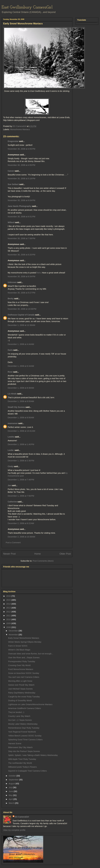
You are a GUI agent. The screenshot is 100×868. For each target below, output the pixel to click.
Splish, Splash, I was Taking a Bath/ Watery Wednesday (33, 755)
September (14, 780)
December (14, 631)
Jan (9, 485)
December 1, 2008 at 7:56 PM (21, 496)
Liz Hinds (12, 394)
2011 (9, 616)
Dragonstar (13, 141)
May (11, 795)
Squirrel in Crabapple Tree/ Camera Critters (27, 771)
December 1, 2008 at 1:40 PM (21, 444)
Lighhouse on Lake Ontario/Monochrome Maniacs (30, 704)
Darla (10, 350)
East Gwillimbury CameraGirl (27, 7)
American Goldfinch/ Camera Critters (25, 708)
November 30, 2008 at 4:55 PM (21, 149)
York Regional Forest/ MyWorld (22, 732)
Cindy (10, 466)
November (14, 635)
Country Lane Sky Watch (19, 716)
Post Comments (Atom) (43, 561)
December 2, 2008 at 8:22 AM (21, 523)
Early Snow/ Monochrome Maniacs (24, 638)
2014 (9, 604)
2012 (9, 612)
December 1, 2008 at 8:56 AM (21, 418)
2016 (9, 596)
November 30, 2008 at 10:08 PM (22, 309)
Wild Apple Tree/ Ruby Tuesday (22, 759)
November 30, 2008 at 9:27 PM (21, 293)
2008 (9, 627)
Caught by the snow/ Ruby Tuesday (24, 697)
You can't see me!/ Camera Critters (24, 677)
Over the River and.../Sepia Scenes (24, 658)
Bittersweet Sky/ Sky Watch (20, 747)
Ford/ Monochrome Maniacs (21, 669)
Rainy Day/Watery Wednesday (22, 693)
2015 (9, 600)
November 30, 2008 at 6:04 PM (21, 200)
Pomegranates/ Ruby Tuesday (22, 661)
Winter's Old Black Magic (19, 650)
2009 (9, 623)
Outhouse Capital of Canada (21, 315)
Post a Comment (13, 543)
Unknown (12, 282)
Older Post (65, 554)
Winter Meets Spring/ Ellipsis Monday (25, 642)
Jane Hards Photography (20, 206)
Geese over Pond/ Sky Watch (21, 685)
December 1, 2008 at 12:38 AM (21, 325)
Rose (10, 372)
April (11, 799)
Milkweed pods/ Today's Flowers (22, 767)
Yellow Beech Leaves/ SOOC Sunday (25, 736)
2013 (9, 608)
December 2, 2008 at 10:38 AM (21, 537)
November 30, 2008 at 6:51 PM (21, 217)
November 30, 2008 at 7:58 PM (21, 238)
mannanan (13, 423)
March (12, 803)
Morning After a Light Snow (20, 681)
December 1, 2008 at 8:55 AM (21, 401)
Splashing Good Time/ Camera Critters (25, 740)
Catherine (12, 502)
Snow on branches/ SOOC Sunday (24, 673)
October (13, 776)
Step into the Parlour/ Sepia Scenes (24, 751)
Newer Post (9, 554)
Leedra (11, 437)
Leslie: (11, 450)
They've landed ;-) (16, 712)
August (12, 784)
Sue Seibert (13, 184)
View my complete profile (14, 830)
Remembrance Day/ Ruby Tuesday (24, 728)
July (11, 787)
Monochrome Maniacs (20, 129)
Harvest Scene (15, 743)
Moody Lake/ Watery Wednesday (23, 724)
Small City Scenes (16, 407)
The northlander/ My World (20, 763)
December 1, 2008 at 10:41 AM (21, 431)
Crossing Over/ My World (19, 665)
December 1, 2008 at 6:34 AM (21, 366)
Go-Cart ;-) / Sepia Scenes (20, 720)
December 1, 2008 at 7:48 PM (21, 480)
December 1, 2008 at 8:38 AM (21, 388)
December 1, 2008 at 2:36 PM (21, 461)
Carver (11, 171)
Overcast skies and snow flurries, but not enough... (31, 654)
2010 (9, 619)
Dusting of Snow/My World (20, 701)
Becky (11, 299)
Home (37, 554)
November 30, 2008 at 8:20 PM (21, 255)
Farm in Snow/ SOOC (18, 646)
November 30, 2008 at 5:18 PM (21, 179)
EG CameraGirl (22, 817)
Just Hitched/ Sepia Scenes (20, 689)
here (39, 273)
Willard (11, 222)
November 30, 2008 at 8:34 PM (21, 276)
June (11, 791)
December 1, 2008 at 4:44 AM (21, 344)
